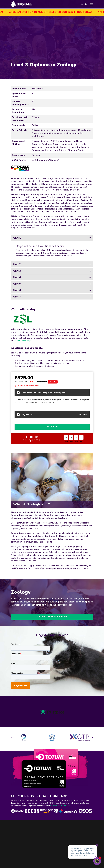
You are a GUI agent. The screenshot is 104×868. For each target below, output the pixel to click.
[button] (92, 738)
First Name (16, 644)
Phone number (17, 673)
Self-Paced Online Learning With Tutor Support (44, 393)
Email (14, 664)
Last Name (16, 654)
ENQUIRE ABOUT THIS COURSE (52, 617)
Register (21, 686)
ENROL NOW (52, 427)
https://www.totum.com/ (61, 806)
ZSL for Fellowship (22, 341)
